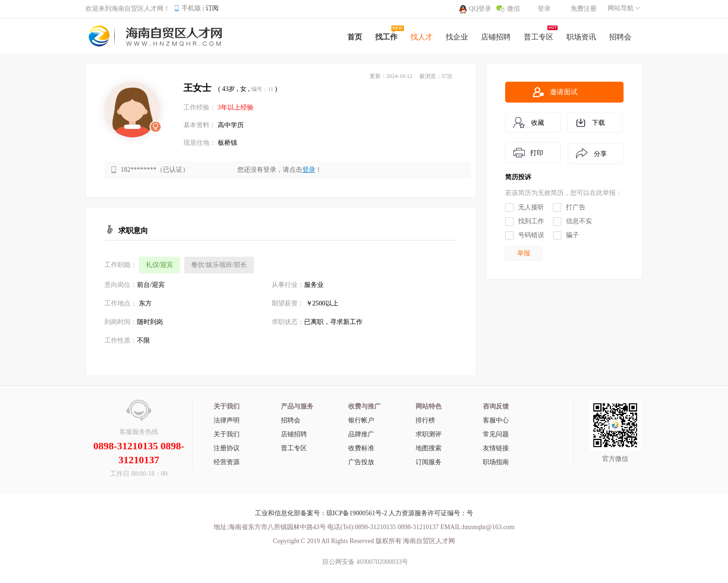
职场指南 (496, 462)
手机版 (191, 8)
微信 (513, 9)
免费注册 (584, 9)
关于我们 (227, 434)
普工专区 (294, 448)
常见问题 (496, 434)
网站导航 (621, 8)
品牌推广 (361, 434)
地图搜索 (429, 448)
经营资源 (227, 462)
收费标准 (361, 448)
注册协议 (227, 448)
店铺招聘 (294, 434)
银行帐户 (361, 420)
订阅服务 (429, 462)
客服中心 (496, 420)
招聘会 (291, 420)
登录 (544, 9)
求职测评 (429, 434)
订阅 (212, 8)
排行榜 (425, 420)
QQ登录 (480, 9)
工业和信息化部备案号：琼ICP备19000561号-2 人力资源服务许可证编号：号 (364, 513)
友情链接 (496, 448)
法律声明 (227, 420)
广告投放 (361, 462)
